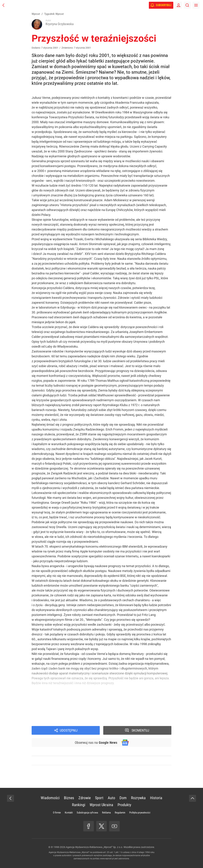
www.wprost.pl (107, 859)
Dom (123, 798)
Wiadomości (50, 798)
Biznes (69, 798)
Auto (111, 798)
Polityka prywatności (140, 813)
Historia (156, 798)
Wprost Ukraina (101, 805)
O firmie (57, 813)
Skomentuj (140, 730)
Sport (99, 798)
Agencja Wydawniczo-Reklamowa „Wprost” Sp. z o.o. (94, 847)
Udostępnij (69, 730)
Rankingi (79, 805)
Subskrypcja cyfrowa (87, 813)
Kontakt (69, 813)
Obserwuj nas (96, 743)
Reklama (106, 813)
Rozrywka (138, 798)
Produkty (124, 805)
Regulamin (120, 813)
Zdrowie (85, 798)
